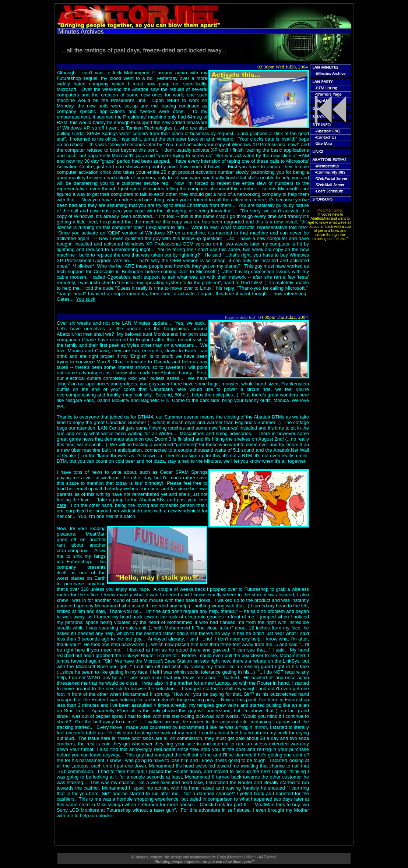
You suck (86, 299)
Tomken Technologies (149, 128)
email (81, 489)
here (61, 505)
